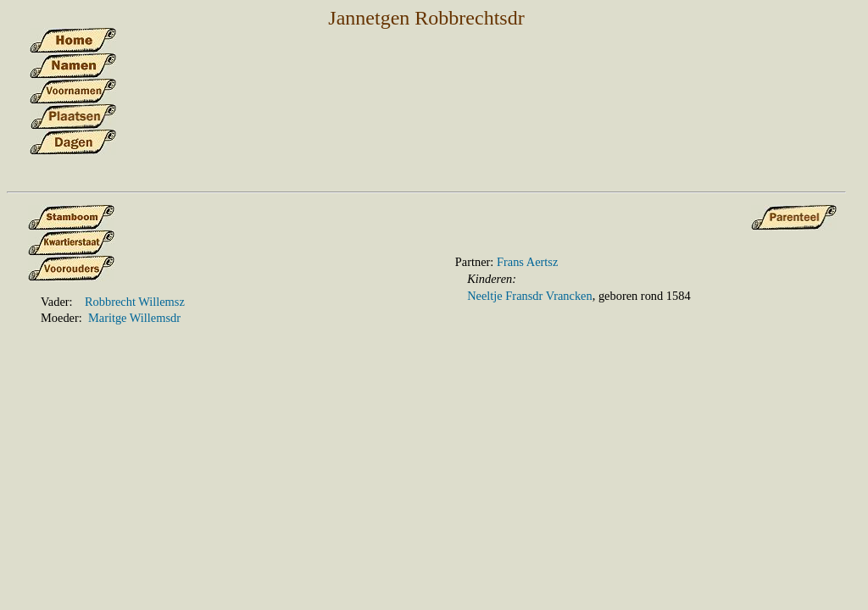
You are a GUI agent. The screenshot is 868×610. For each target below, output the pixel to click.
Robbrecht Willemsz (135, 302)
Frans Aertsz (527, 262)
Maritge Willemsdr (134, 318)
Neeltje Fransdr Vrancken (530, 296)
